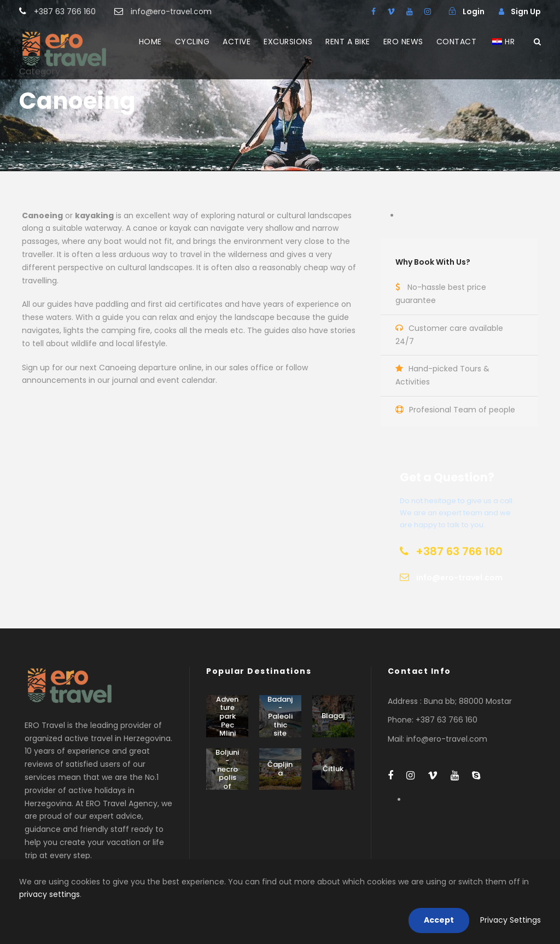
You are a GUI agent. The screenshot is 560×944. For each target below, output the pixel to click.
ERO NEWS (403, 42)
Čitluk (333, 769)
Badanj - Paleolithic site (280, 716)
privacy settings (49, 894)
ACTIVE (237, 42)
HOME (150, 42)
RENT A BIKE (348, 42)
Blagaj (333, 716)
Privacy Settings (511, 920)
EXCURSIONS (288, 42)
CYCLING (192, 42)
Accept (439, 920)
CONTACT (457, 42)
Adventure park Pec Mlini (227, 716)
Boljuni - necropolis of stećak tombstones (227, 782)
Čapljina (280, 769)
